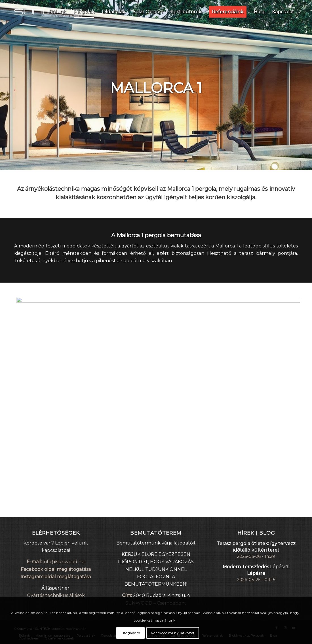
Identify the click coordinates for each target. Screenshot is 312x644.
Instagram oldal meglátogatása (56, 577)
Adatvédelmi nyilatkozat (173, 633)
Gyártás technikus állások (56, 595)
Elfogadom (130, 633)
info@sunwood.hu (64, 562)
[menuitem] (58, 12)
